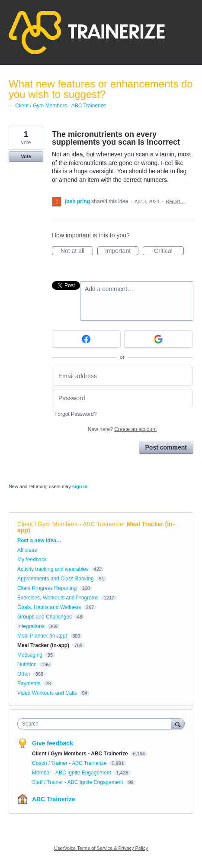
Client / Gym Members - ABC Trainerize (70, 524)
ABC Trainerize (54, 799)
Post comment (166, 447)
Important (122, 251)
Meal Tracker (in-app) (43, 645)
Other (24, 674)
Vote (26, 156)
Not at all (77, 251)
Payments (29, 683)
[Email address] (122, 376)
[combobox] (96, 724)
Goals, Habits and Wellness (49, 607)
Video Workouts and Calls (47, 693)
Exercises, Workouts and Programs (59, 598)
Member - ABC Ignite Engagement (72, 773)
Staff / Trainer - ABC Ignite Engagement (78, 782)
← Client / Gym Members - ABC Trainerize (57, 106)
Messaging (30, 655)
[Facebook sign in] (86, 339)
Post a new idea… (39, 541)
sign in (80, 486)
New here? (122, 429)
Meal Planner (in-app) (42, 636)
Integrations (31, 626)
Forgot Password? (75, 414)
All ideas (27, 550)
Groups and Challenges (45, 617)
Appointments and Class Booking (56, 579)
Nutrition (27, 664)
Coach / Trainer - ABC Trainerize (70, 763)
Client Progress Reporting (47, 588)
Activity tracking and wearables (53, 569)
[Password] (122, 398)
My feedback (32, 560)
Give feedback (53, 743)
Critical (169, 251)
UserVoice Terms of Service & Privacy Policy (101, 848)
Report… (175, 201)
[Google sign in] (159, 339)
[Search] (178, 724)
